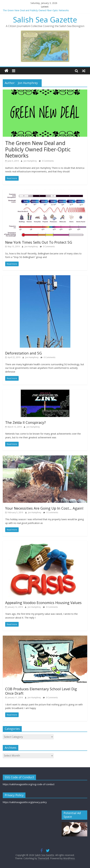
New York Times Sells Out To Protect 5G (39, 242)
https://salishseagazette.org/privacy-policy (25, 802)
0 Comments (46, 161)
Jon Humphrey (30, 161)
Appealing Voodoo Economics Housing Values (43, 603)
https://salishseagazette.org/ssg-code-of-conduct (29, 784)
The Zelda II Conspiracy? (25, 422)
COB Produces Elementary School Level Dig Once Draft (41, 691)
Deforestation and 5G (24, 353)
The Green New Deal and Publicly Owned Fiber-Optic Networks (36, 10)
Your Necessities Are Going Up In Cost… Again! (44, 508)
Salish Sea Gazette (45, 20)
